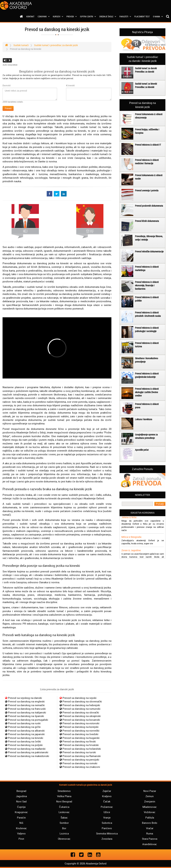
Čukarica (64, 807)
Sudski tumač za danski (146, 68)
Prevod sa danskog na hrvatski (81, 745)
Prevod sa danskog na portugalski (28, 720)
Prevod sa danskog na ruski (24, 723)
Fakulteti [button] (125, 16)
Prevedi (8, 108)
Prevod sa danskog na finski (79, 741)
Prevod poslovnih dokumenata (149, 206)
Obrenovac (64, 839)
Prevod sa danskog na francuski (27, 709)
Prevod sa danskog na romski (80, 763)
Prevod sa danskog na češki (24, 741)
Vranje (107, 817)
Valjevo (21, 833)
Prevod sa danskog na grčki (24, 727)
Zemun (150, 796)
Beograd (21, 791)
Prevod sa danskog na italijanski (27, 712)
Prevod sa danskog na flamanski (82, 756)
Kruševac (21, 828)
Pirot (21, 839)
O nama (158, 16)
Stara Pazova (150, 839)
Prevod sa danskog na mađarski (27, 749)
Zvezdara (107, 839)
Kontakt (30, 16)
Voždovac (150, 812)
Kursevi (58, 16)
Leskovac (64, 812)
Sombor (64, 823)
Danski (7, 85)
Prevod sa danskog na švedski (80, 734)
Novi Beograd (64, 801)
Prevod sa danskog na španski (26, 716)
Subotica (107, 823)
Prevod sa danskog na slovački (81, 712)
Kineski (71, 85)
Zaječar (107, 791)
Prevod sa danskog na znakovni (81, 767)
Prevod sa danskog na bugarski (81, 738)
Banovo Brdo (150, 823)
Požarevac (107, 807)
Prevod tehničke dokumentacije (149, 251)
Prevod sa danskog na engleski (26, 701)
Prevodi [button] (71, 16)
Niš (21, 823)
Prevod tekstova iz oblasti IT (148, 145)
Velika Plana (64, 796)
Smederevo (64, 791)
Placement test (142, 16)
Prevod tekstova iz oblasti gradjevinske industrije (147, 375)
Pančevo (107, 828)
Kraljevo (107, 796)
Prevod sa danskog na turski (79, 752)
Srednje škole (108, 16)
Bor (64, 828)
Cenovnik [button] (44, 16)
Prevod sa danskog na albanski (26, 731)
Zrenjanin (150, 801)
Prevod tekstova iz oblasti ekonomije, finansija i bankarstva (147, 285)
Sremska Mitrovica (107, 833)
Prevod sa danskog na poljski (25, 745)
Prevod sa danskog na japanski (26, 734)
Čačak (107, 801)
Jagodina (21, 796)
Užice (107, 812)
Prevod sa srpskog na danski (25, 698)
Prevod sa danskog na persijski (81, 760)
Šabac (64, 817)
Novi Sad (21, 801)
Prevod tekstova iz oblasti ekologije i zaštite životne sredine (147, 392)
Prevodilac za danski (145, 72)
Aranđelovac (150, 844)
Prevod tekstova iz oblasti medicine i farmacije (147, 162)
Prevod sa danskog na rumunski (81, 709)
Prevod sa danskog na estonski (81, 723)
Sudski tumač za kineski (146, 84)
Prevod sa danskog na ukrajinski (82, 716)
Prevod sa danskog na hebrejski (81, 705)
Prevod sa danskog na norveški (81, 731)
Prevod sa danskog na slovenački (82, 701)
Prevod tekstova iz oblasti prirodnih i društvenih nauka (148, 314)
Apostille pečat (142, 450)
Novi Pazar (150, 791)
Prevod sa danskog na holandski (82, 749)
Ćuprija (21, 807)
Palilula (150, 817)
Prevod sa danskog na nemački (26, 705)
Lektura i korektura (144, 419)
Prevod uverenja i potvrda (147, 190)
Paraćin (21, 817)
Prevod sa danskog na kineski (26, 738)
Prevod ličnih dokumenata (147, 221)
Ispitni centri (88, 16)
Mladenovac (150, 807)
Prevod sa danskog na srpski (79, 698)
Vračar (150, 828)
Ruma (150, 833)
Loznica (64, 833)
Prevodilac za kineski (145, 87)
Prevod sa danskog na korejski (80, 727)
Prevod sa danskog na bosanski (81, 720)
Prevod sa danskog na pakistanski (28, 752)
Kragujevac (21, 812)
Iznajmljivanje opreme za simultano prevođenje (146, 436)
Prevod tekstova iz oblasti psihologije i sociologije (147, 329)
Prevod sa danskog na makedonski (29, 756)
